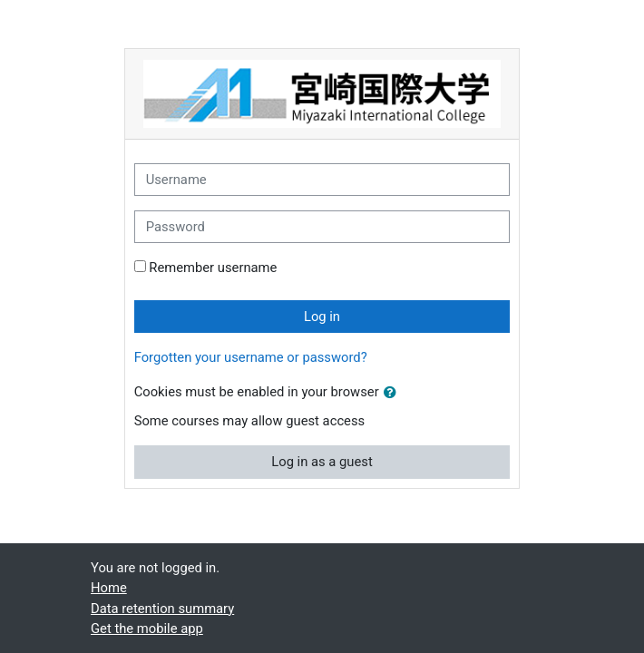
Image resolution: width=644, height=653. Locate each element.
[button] (394, 393)
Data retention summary (162, 609)
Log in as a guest (322, 462)
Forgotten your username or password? (251, 357)
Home (109, 588)
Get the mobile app (147, 629)
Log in (322, 317)
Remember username (213, 268)
